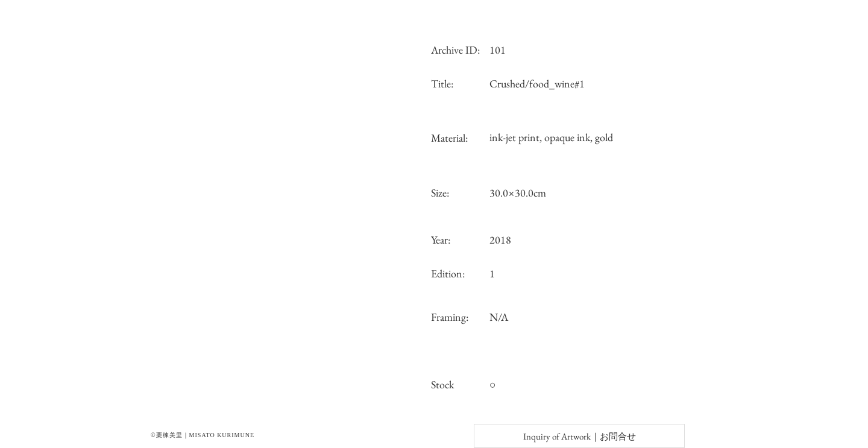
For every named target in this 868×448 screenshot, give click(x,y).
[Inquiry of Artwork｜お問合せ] (579, 436)
